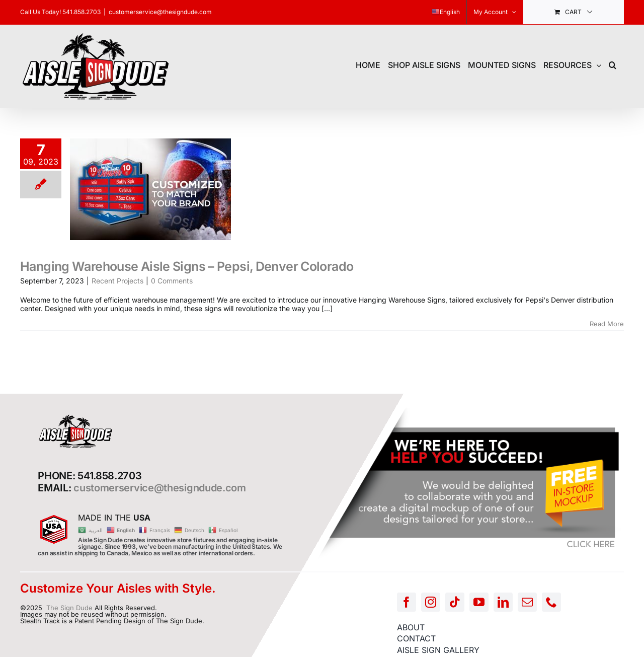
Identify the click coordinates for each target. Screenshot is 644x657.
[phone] (551, 602)
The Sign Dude (69, 608)
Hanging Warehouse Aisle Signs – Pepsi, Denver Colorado (187, 266)
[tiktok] (455, 602)
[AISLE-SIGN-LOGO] (75, 417)
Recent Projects (117, 281)
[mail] (527, 602)
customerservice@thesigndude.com (160, 12)
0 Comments (172, 281)
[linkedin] (503, 602)
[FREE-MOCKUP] (470, 410)
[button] (613, 64)
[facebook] (407, 602)
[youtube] (479, 602)
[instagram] (431, 602)
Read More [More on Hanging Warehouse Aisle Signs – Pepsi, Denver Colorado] (607, 324)
